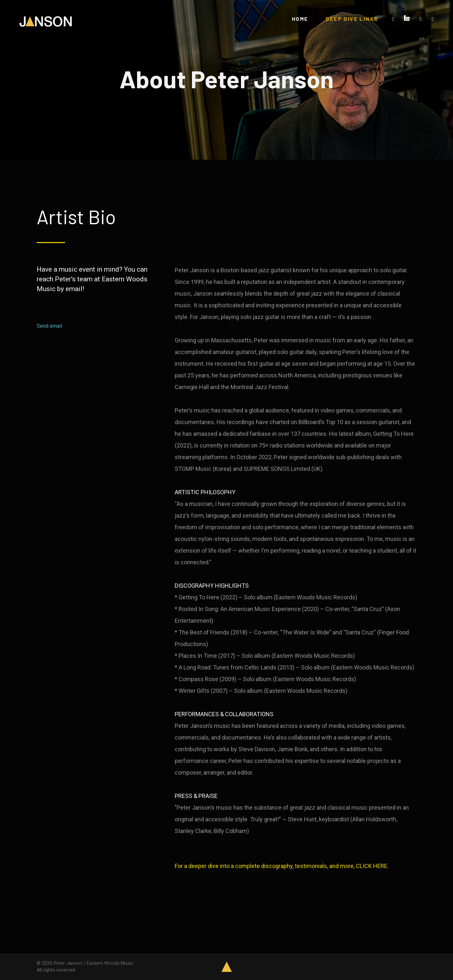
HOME (300, 19)
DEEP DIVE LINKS (352, 19)
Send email (49, 326)
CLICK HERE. (372, 866)
